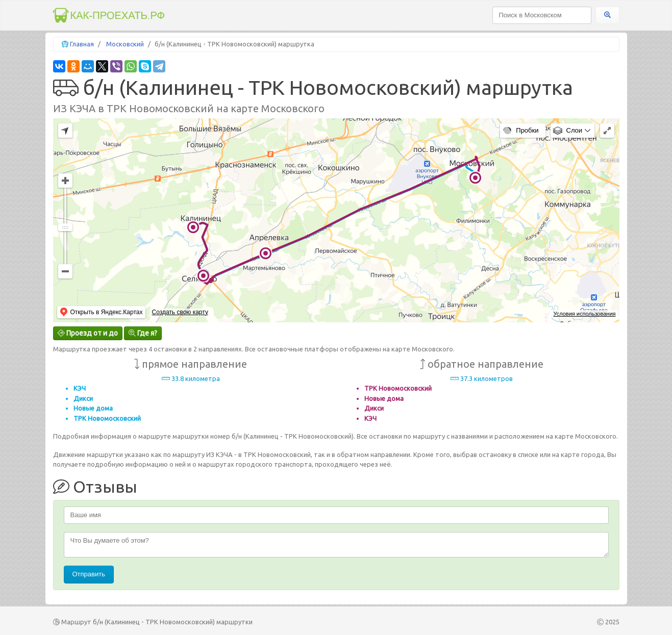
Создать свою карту (180, 312)
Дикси (83, 398)
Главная (82, 44)
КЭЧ (80, 388)
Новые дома (93, 408)
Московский (125, 44)
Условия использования (584, 314)
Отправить (89, 574)
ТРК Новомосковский (107, 418)
